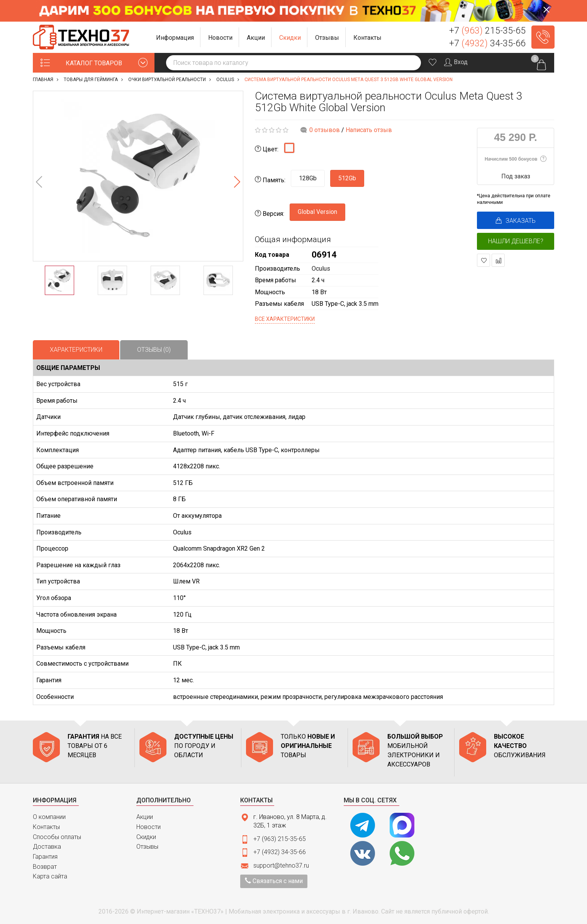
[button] (175, 37)
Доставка (47, 847)
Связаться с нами (274, 881)
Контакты (46, 827)
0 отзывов (325, 130)
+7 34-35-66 (487, 43)
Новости (148, 827)
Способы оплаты (57, 837)
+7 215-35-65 (487, 31)
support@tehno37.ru (281, 866)
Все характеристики (285, 319)
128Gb (308, 178)
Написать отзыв (369, 130)
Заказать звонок (543, 37)
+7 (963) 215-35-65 (280, 839)
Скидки (146, 837)
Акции (145, 817)
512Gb (347, 178)
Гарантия (45, 857)
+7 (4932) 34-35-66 (280, 852)
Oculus (321, 269)
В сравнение (498, 260)
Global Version (317, 212)
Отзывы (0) (154, 350)
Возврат (45, 867)
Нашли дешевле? (516, 241)
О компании (49, 817)
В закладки (484, 260)
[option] (138, 176)
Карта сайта (50, 876)
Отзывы (147, 847)
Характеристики (76, 350)
